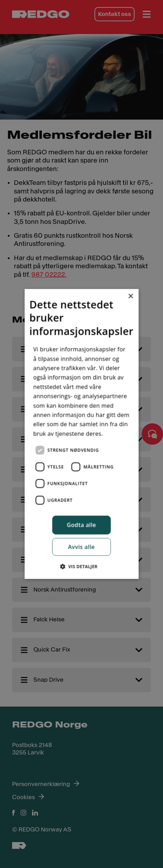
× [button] (131, 296)
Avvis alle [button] (82, 547)
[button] (81, 567)
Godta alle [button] (81, 525)
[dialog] (81, 434)
